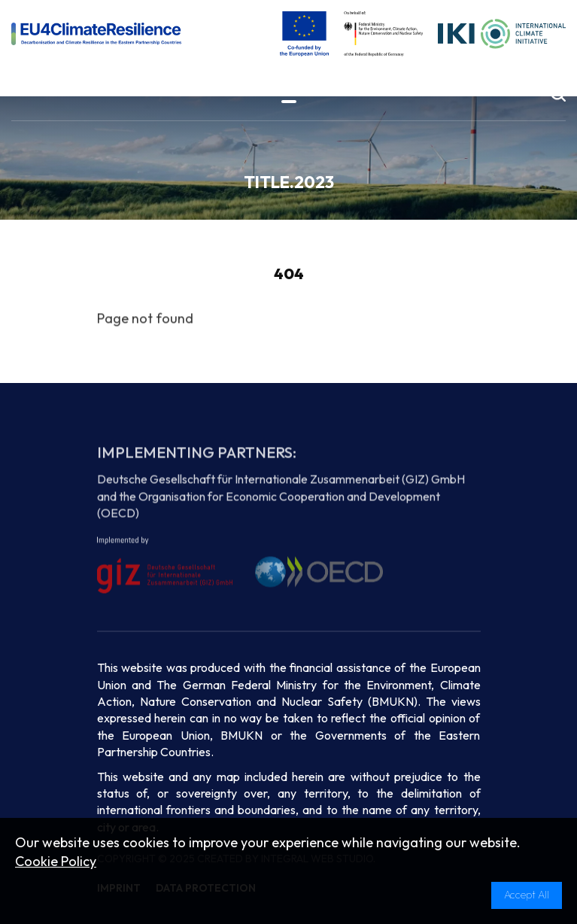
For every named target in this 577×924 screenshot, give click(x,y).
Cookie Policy (56, 861)
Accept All (527, 895)
